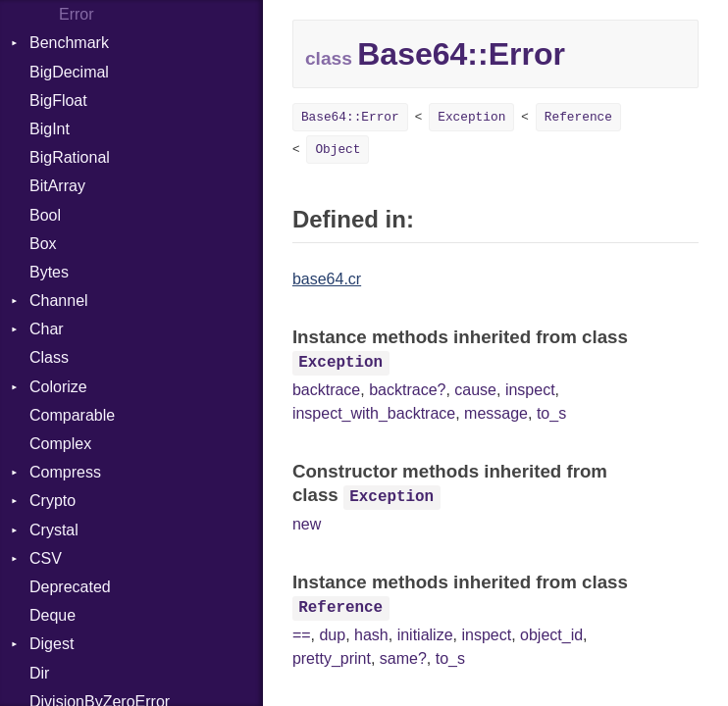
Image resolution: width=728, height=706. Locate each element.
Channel (59, 301)
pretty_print (332, 658)
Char (47, 329)
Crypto (52, 501)
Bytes (49, 272)
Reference (578, 117)
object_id (551, 635)
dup (332, 635)
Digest (52, 644)
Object (338, 150)
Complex (60, 444)
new (307, 524)
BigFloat (58, 101)
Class (49, 357)
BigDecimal (69, 72)
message (496, 413)
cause (475, 390)
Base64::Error (350, 117)
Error (77, 14)
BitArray (57, 186)
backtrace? (407, 390)
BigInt (50, 129)
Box (43, 244)
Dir (39, 673)
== (302, 635)
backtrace (326, 390)
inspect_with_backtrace (374, 413)
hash (371, 635)
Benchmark (69, 43)
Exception (471, 117)
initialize (425, 635)
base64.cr (327, 279)
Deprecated (70, 587)
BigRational (70, 157)
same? (403, 658)
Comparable (72, 415)
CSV (46, 558)
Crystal (54, 530)
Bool (45, 215)
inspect (530, 390)
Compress (65, 472)
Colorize (58, 387)
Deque (52, 615)
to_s (551, 413)
